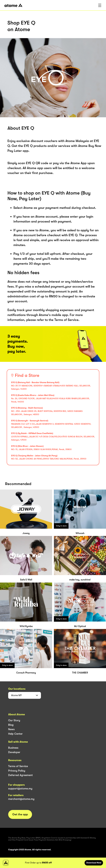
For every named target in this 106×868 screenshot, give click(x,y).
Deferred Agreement (20, 775)
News (11, 729)
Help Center (15, 734)
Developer (14, 752)
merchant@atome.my (21, 799)
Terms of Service (18, 766)
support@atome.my (20, 789)
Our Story (14, 720)
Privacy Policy (17, 771)
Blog (11, 725)
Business (13, 748)
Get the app (20, 814)
